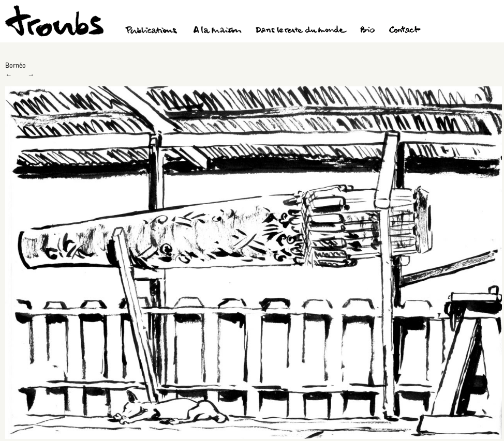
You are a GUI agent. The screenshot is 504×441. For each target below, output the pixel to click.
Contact (405, 31)
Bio (367, 31)
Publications (153, 31)
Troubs (54, 21)
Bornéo (16, 65)
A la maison (218, 31)
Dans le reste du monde (301, 31)
